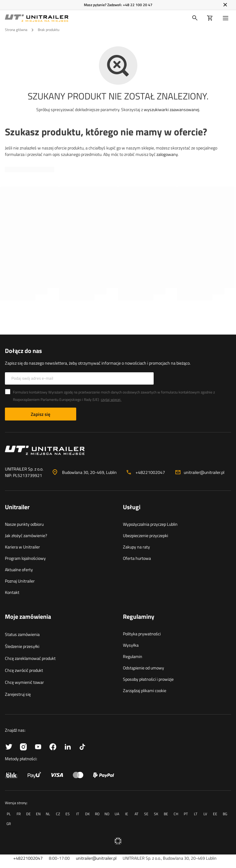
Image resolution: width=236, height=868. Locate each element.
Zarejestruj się (18, 694)
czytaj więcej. (111, 399)
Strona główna (16, 30)
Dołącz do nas (23, 351)
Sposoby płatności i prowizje (148, 679)
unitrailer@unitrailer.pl (204, 472)
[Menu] (227, 18)
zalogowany (167, 154)
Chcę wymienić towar (24, 682)
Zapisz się (41, 414)
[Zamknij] (225, 5)
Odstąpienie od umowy (144, 668)
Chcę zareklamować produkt (30, 658)
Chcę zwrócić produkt (24, 670)
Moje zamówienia (28, 617)
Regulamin (133, 656)
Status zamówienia (22, 634)
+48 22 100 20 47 (138, 5)
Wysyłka (131, 645)
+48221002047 (150, 472)
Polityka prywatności (142, 634)
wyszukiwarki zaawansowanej (171, 109)
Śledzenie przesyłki (22, 646)
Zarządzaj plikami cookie (145, 690)
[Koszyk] (210, 18)
